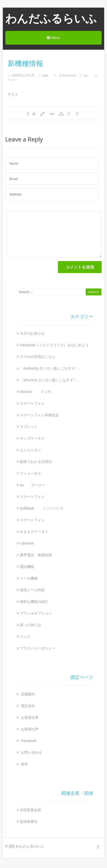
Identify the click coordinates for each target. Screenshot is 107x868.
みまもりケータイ (34, 532)
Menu (53, 38)
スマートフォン (32, 403)
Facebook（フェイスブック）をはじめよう (54, 345)
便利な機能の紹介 (34, 602)
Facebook (28, 741)
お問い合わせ (31, 752)
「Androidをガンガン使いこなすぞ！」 (51, 368)
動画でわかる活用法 (36, 462)
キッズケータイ (32, 438)
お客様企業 (29, 717)
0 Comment (67, 75)
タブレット (29, 427)
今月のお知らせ (32, 333)
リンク (25, 637)
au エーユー (33, 485)
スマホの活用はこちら (38, 357)
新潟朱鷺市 (29, 822)
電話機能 (27, 567)
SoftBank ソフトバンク (42, 508)
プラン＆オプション (36, 613)
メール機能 (29, 578)
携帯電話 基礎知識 (36, 555)
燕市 (24, 764)
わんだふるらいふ (51, 19)
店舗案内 (27, 694)
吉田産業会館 (30, 810)
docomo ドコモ (36, 392)
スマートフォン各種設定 (39, 415)
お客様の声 (29, 729)
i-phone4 (27, 543)
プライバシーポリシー (38, 648)
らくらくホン (30, 450)
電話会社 (27, 706)
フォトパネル (30, 473)
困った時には (30, 625)
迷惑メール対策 (32, 590)
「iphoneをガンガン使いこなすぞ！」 (50, 380)
